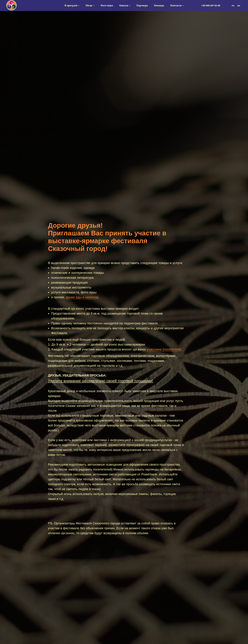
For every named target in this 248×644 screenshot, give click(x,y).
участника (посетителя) (164, 349)
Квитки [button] (124, 5)
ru (233, 5)
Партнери (142, 5)
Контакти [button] (176, 5)
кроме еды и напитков (82, 297)
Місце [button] (89, 5)
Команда (159, 5)
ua (239, 5)
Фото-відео (107, 5)
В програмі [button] (71, 5)
